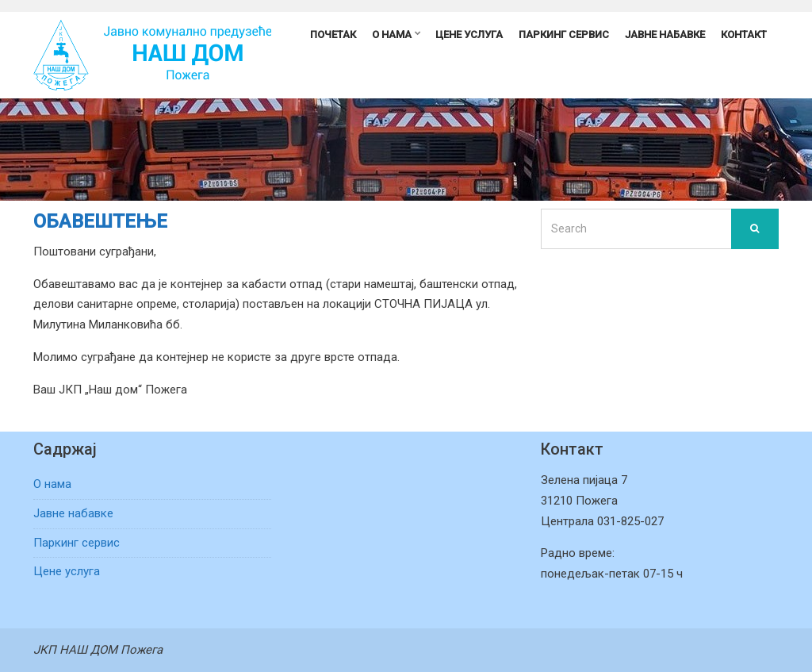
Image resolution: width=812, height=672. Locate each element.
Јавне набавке (665, 35)
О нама (392, 35)
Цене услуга (469, 35)
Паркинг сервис (564, 35)
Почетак (333, 35)
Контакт (744, 35)
